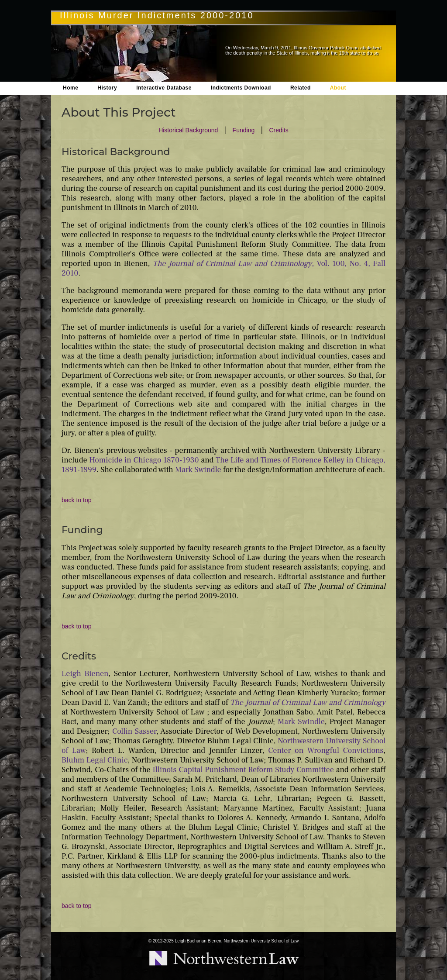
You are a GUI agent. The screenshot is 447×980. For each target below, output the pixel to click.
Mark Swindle (198, 470)
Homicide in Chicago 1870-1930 (144, 460)
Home (70, 88)
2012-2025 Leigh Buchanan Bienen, (188, 941)
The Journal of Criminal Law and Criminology (308, 702)
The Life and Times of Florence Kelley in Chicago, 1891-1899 (223, 465)
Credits (279, 130)
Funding (244, 130)
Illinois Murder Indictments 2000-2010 (157, 15)
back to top (77, 500)
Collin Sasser (134, 731)
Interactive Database (164, 88)
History (107, 88)
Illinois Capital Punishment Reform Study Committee (243, 770)
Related (301, 88)
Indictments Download (241, 88)
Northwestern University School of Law (261, 941)
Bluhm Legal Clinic (95, 760)
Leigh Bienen (85, 674)
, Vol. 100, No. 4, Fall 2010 (223, 268)
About (338, 88)
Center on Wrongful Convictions (326, 751)
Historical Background (188, 130)
